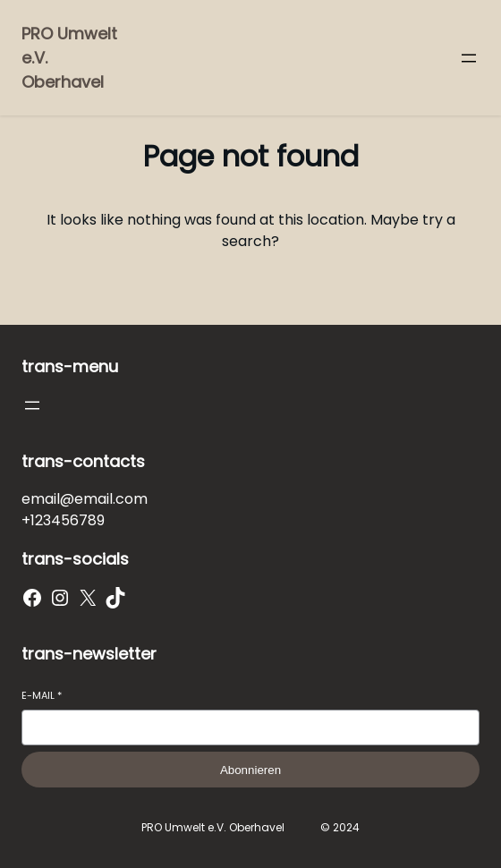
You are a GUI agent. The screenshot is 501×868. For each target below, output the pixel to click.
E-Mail (42, 696)
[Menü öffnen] (469, 58)
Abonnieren (250, 770)
